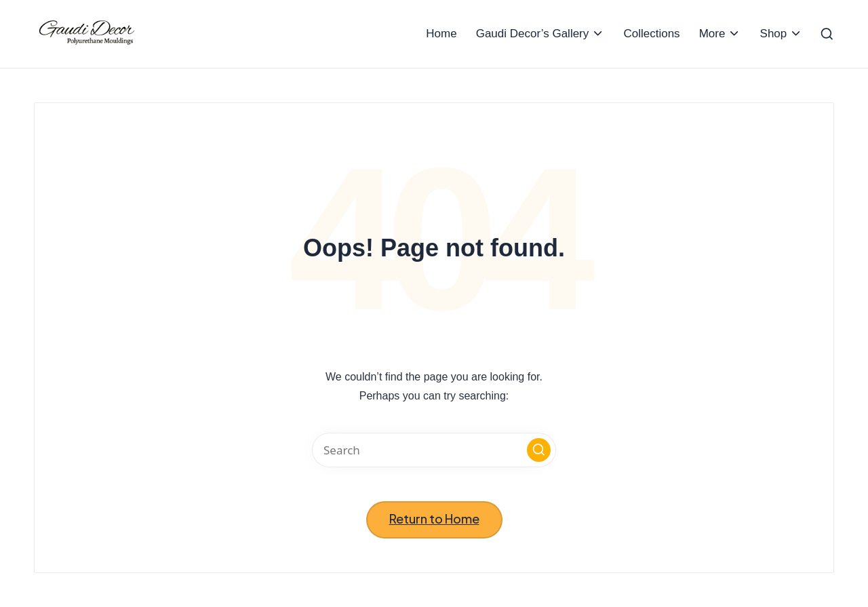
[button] (539, 450)
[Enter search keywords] (434, 450)
